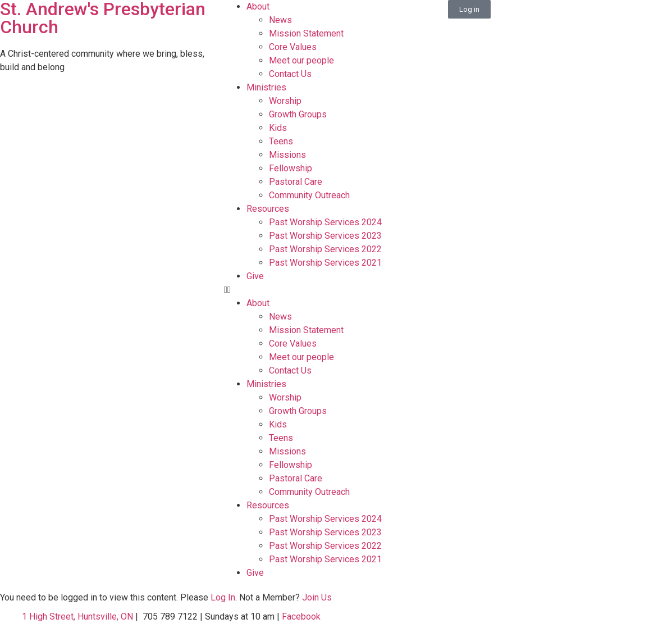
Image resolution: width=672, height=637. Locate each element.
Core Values (293, 47)
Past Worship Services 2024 (325, 222)
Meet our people (301, 60)
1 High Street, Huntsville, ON (77, 616)
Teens (281, 141)
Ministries (266, 87)
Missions (287, 155)
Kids (278, 128)
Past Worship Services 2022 (325, 249)
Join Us (317, 597)
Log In (223, 597)
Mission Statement (306, 33)
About (258, 6)
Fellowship (291, 168)
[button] (336, 290)
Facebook (300, 616)
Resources (268, 209)
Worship (285, 101)
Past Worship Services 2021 (325, 263)
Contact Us (290, 74)
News (280, 20)
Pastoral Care (296, 182)
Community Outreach (309, 195)
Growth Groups (298, 114)
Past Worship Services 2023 (325, 236)
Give (255, 276)
